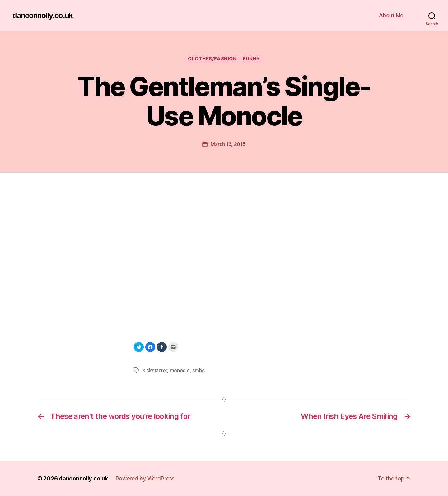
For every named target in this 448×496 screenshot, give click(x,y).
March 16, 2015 (228, 144)
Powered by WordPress (145, 478)
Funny (251, 59)
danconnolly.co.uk (43, 16)
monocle (180, 370)
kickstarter (155, 370)
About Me (391, 15)
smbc (198, 370)
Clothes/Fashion (212, 59)
